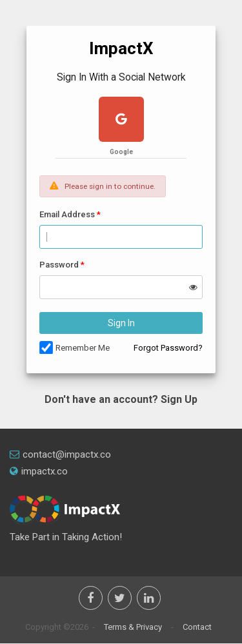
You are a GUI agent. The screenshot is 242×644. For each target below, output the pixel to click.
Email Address (67, 214)
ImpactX (121, 48)
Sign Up (179, 399)
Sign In (121, 323)
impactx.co (39, 471)
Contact (197, 627)
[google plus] (121, 121)
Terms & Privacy (133, 627)
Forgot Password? (168, 348)
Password (59, 265)
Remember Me (83, 348)
